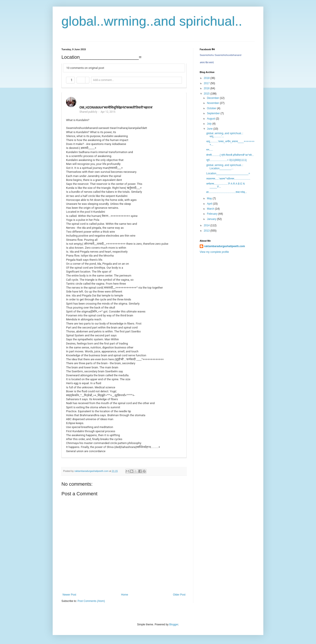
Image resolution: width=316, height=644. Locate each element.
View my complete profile (214, 252)
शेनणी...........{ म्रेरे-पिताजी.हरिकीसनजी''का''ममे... (230, 155)
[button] (70, 80)
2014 (207, 225)
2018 (207, 78)
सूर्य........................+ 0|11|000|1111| (226, 160)
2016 (207, 88)
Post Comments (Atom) (91, 601)
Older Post (179, 595)
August (211, 119)
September (214, 113)
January (212, 219)
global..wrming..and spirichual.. (152, 21)
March (211, 209)
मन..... (210, 150)
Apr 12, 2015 (108, 112)
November (213, 103)
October (212, 108)
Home (125, 595)
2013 (207, 231)
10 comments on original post (85, 68)
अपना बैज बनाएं (207, 62)
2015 (207, 94)
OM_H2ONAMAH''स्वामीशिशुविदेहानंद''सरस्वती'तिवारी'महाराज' (116, 107)
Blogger (174, 624)
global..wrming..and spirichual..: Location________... (225, 167)
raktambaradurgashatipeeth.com (224, 246)
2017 (207, 83)
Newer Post (69, 595)
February (213, 214)
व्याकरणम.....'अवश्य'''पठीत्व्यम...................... (228, 179)
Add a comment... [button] (103, 80)
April (210, 204)
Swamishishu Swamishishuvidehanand (221, 55)
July (210, 124)
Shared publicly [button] (88, 112)
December (213, 98)
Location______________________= (228, 173)
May (210, 198)
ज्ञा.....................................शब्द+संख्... (227, 192)
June (210, 129)
